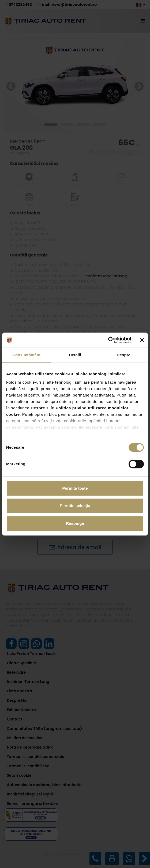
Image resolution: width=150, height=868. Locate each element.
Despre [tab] (124, 355)
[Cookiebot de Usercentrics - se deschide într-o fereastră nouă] (108, 340)
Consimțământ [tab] (26, 355)
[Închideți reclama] (142, 340)
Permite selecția (75, 506)
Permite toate (75, 488)
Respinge (75, 523)
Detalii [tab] (75, 355)
